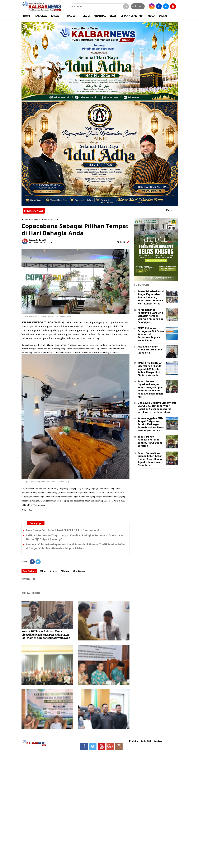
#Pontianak (79, 571)
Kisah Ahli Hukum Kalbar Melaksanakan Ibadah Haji (150, 350)
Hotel (38, 219)
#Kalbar (65, 571)
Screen (138, 6)
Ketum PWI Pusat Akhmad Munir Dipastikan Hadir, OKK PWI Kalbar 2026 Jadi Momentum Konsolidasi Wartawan (46, 635)
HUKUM (85, 16)
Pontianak (54, 219)
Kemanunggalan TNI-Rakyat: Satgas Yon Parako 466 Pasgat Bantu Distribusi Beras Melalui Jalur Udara (151, 424)
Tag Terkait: (29, 571)
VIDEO (151, 16)
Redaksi (134, 741)
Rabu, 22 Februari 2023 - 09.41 (41, 242)
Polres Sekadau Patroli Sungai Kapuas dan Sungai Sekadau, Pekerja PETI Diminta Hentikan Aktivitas (151, 297)
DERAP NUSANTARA (132, 16)
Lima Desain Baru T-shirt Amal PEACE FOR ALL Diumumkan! (62, 530)
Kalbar (45, 219)
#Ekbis (43, 571)
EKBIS (113, 16)
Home (24, 219)
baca (121, 242)
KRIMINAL (100, 16)
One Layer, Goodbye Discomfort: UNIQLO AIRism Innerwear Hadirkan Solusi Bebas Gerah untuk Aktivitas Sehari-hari (157, 407)
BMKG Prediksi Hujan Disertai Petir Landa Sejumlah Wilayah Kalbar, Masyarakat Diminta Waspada (150, 369)
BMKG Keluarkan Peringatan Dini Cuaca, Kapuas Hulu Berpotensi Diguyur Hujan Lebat (151, 334)
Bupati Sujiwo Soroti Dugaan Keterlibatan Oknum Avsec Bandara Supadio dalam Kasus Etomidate (151, 459)
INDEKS (163, 16)
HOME (27, 16)
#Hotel (54, 571)
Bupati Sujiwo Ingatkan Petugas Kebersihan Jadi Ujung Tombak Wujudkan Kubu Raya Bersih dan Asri (150, 389)
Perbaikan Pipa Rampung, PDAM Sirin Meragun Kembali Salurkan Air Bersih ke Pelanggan (151, 316)
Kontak (158, 741)
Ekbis (31, 219)
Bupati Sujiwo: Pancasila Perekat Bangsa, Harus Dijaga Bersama (150, 441)
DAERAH (72, 16)
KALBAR (56, 16)
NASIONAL (41, 16)
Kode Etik (146, 741)
